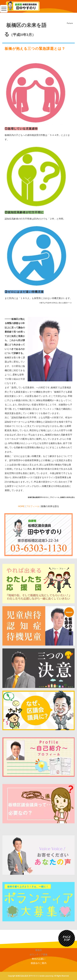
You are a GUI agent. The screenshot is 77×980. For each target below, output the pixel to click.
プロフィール (33, 506)
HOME (21, 506)
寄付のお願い (39, 959)
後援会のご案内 (39, 963)
